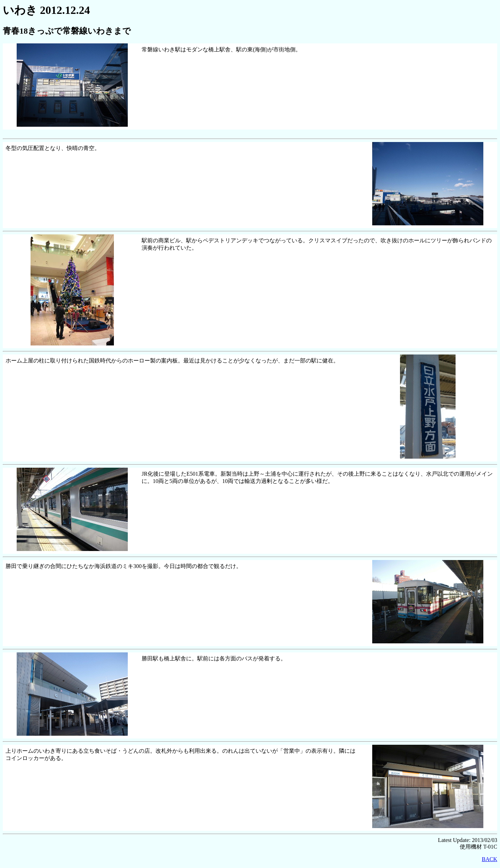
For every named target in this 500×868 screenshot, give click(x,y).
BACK (490, 859)
